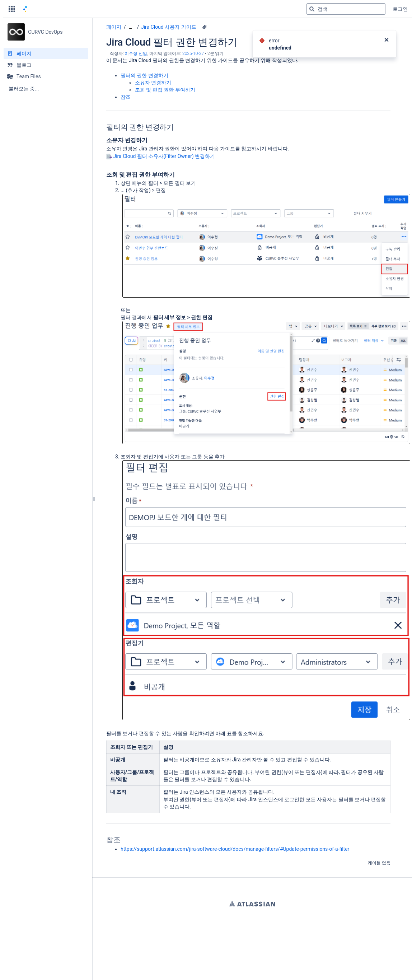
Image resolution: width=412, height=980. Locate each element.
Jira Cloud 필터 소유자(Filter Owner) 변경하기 (164, 156)
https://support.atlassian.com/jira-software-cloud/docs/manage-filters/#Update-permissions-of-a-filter (235, 849)
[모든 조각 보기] (131, 27)
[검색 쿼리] (346, 9)
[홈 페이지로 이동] (25, 9)
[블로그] (46, 65)
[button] (12, 9)
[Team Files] (46, 76)
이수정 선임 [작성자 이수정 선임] (136, 53)
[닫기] (387, 41)
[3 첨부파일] (205, 27)
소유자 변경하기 (153, 83)
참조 (126, 97)
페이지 (114, 27)
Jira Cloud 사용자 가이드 (169, 27)
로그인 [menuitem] (400, 9)
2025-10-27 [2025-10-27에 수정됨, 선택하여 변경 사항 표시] (193, 53)
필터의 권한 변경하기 (144, 75)
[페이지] (46, 53)
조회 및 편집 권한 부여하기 (165, 90)
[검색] (312, 9)
